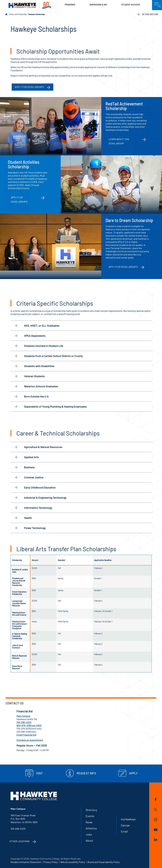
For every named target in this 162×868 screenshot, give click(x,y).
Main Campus (23, 716)
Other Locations (20, 841)
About (89, 840)
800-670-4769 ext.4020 (29, 725)
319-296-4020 (24, 722)
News (89, 822)
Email (124, 831)
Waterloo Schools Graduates (36, 386)
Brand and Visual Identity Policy (104, 862)
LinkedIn (156, 839)
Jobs (89, 834)
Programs (70, 5)
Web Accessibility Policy (73, 862)
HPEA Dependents (30, 336)
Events (90, 816)
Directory (91, 810)
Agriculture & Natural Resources (39, 447)
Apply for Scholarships (19, 200)
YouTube (156, 830)
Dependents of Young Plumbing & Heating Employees (51, 406)
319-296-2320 (18, 829)
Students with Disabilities (35, 366)
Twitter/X (156, 810)
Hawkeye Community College (30, 5)
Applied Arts (27, 457)
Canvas (125, 825)
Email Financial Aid (26, 735)
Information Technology (33, 508)
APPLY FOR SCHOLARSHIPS (29, 87)
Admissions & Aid (98, 5)
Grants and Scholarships (18, 14)
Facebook (156, 799)
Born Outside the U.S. (32, 396)
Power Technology (30, 528)
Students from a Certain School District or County (49, 356)
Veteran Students (30, 376)
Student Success (131, 5)
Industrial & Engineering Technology (41, 498)
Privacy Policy (51, 862)
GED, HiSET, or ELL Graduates (37, 326)
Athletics (91, 828)
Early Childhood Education (35, 487)
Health (23, 518)
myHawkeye (128, 819)
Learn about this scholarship (119, 141)
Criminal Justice (29, 477)
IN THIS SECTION (148, 14)
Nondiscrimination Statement (26, 862)
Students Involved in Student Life (39, 346)
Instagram (156, 820)
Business (25, 467)
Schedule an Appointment (30, 740)
